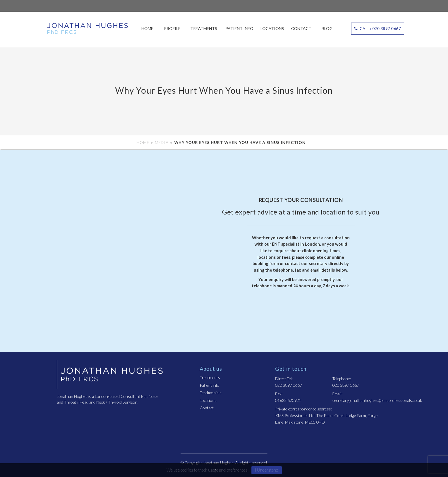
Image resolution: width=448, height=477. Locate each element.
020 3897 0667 (289, 385)
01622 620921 (288, 400)
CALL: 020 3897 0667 (378, 28)
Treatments (204, 28)
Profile (172, 28)
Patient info (239, 28)
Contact (301, 28)
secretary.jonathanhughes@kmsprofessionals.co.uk (377, 400)
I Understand (267, 470)
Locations (272, 28)
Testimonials (211, 393)
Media (162, 142)
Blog (327, 28)
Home (147, 28)
